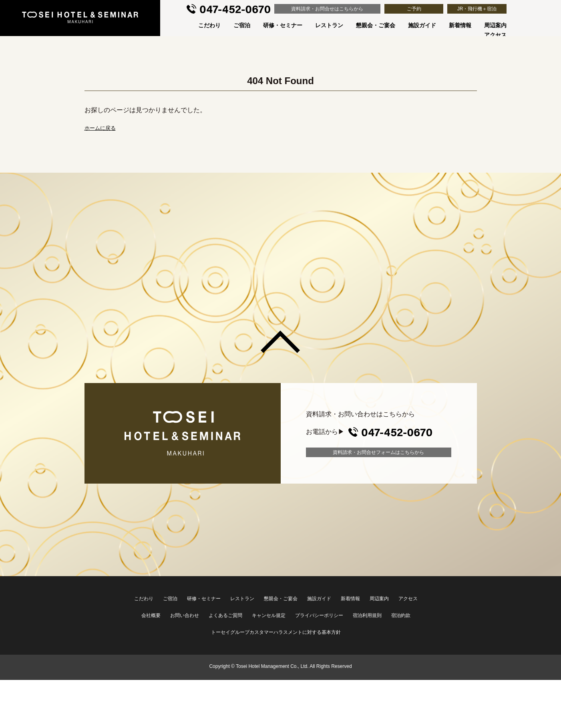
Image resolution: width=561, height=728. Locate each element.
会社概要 (151, 615)
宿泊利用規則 (367, 615)
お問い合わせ (185, 615)
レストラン (329, 25)
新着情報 (460, 25)
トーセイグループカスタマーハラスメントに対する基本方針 (276, 632)
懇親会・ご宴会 (376, 25)
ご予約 (414, 9)
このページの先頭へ (280, 342)
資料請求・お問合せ (327, 9)
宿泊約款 (401, 615)
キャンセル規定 (269, 615)
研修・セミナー (283, 25)
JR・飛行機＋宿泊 (477, 9)
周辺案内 (495, 25)
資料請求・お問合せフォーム (378, 452)
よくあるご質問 (225, 615)
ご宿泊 (242, 25)
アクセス (495, 35)
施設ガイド (422, 25)
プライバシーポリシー (319, 615)
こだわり (209, 25)
